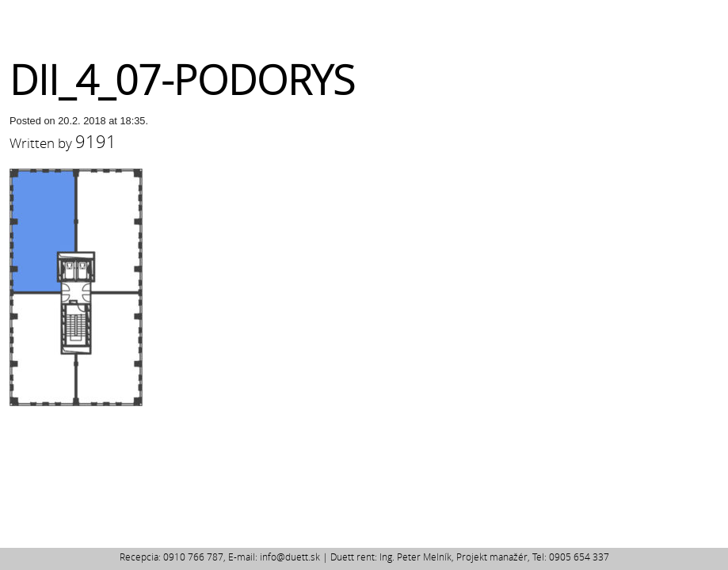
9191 (96, 141)
